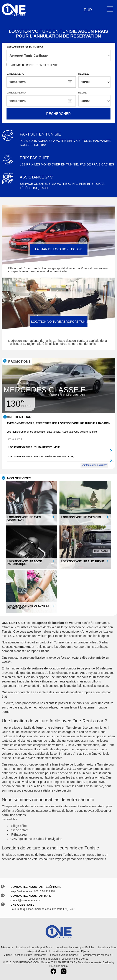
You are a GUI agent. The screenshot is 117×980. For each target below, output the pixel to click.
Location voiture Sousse (64, 955)
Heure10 (84, 74)
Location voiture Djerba (75, 959)
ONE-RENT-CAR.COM (26, 962)
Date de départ (17, 74)
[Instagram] (64, 973)
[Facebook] (54, 973)
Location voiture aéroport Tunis (34, 947)
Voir (72, 909)
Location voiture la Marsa (43, 959)
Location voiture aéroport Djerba (70, 951)
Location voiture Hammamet (30, 955)
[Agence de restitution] (8, 65)
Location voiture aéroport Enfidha (75, 947)
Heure (83, 93)
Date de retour (17, 93)
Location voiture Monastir (96, 955)
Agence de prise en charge (25, 47)
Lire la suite (14, 439)
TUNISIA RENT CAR (63, 962)
